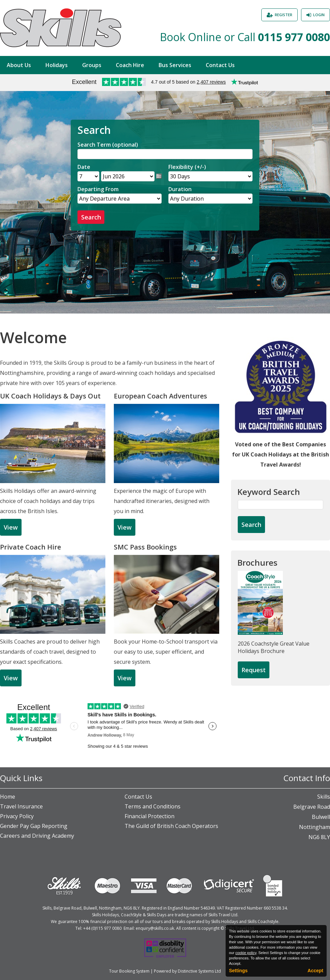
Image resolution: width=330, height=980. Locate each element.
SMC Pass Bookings (145, 547)
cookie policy (246, 953)
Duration (180, 189)
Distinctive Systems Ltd (199, 971)
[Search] (165, 154)
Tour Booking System (129, 971)
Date (84, 167)
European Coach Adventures (160, 396)
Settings (238, 971)
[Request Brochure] (254, 670)
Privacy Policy (17, 816)
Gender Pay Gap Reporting (34, 826)
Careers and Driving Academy (37, 836)
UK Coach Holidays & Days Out (50, 396)
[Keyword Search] (280, 505)
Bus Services (175, 65)
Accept (315, 971)
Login (319, 15)
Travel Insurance (21, 806)
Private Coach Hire (30, 547)
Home (8, 797)
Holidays (57, 65)
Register (284, 15)
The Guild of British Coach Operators (171, 826)
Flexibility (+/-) (187, 167)
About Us (19, 65)
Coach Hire (130, 65)
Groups (92, 65)
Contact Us (220, 65)
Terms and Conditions (153, 806)
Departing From (98, 189)
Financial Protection (150, 816)
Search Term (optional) (108, 145)
